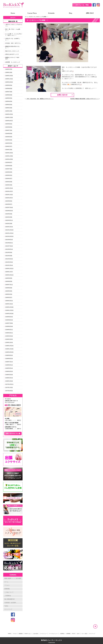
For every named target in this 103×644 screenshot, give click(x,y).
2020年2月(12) (9, 301)
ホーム (27, 17)
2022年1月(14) (9, 227)
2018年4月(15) (9, 371)
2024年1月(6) (9, 150)
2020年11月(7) (9, 272)
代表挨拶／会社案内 (10, 603)
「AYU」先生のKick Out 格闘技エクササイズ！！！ (40, 99)
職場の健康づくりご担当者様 (13, 578)
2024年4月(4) (9, 140)
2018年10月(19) (9, 352)
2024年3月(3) (9, 143)
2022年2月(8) (9, 224)
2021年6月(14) (9, 249)
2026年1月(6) (9, 72)
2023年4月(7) (9, 179)
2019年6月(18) (9, 326)
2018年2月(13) (9, 378)
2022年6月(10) (9, 211)
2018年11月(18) (9, 349)
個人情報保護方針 (10, 599)
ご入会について (9, 592)
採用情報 (68, 634)
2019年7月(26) (9, 323)
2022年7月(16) (9, 207)
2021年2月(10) (9, 262)
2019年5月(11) (9, 330)
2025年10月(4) (9, 82)
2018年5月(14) (9, 368)
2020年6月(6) (9, 288)
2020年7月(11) (9, 285)
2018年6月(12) (9, 365)
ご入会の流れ (35, 634)
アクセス (7, 585)
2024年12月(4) (9, 114)
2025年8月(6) (9, 88)
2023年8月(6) (9, 166)
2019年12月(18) (9, 307)
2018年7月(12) (9, 362)
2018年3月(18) (9, 375)
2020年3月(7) (9, 297)
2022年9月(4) (9, 201)
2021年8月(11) (9, 243)
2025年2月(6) (9, 108)
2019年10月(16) (9, 314)
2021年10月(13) (9, 236)
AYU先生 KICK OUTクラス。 (13, 43)
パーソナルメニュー (53, 634)
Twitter (6, 606)
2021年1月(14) (9, 265)
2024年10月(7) (9, 121)
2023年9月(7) (9, 162)
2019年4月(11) (9, 333)
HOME (9, 634)
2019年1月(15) (9, 342)
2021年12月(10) (9, 230)
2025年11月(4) (9, 79)
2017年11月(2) (9, 387)
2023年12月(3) (9, 153)
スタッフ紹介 (84, 634)
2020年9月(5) (9, 278)
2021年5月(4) (9, 252)
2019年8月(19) (9, 320)
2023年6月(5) (9, 172)
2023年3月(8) (9, 182)
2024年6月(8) (9, 133)
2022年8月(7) (9, 204)
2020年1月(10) (9, 304)
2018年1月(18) (9, 381)
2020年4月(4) (9, 294)
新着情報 (7, 589)
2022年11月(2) (9, 195)
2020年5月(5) (9, 291)
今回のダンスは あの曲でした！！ (13, 39)
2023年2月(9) (9, 185)
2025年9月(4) (9, 85)
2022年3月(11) (9, 220)
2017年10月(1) (9, 391)
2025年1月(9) (9, 111)
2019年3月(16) (9, 336)
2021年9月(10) (9, 240)
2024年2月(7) (9, 146)
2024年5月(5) (9, 137)
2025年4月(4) (9, 101)
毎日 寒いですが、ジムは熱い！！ (13, 30)
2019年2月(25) (9, 339)
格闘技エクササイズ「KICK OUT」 (13, 58)
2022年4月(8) (9, 217)
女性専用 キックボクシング (13, 62)
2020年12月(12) (9, 269)
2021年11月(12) (9, 233)
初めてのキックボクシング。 (13, 51)
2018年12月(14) (9, 346)
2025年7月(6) (9, 92)
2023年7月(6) (9, 169)
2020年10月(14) (9, 275)
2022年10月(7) (9, 198)
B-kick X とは (27, 634)
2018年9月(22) (9, 355)
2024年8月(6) (9, 127)
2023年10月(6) (9, 159)
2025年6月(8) (9, 95)
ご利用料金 (8, 596)
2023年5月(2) (9, 175)
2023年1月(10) (9, 188)
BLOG (31, 17)
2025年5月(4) (9, 98)
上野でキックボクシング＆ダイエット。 (14, 25)
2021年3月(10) (9, 259)
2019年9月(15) (9, 317)
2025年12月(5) (9, 76)
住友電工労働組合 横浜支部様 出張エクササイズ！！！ (85, 99)
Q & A (78, 634)
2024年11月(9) (9, 117)
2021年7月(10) (9, 246)
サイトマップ (8, 609)
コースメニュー (43, 634)
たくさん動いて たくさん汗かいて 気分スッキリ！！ (14, 35)
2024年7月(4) (9, 130)
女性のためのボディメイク (12, 54)
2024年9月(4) (9, 124)
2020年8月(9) (9, 281)
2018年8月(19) (9, 359)
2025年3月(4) (9, 105)
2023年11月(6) (9, 156)
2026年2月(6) (9, 69)
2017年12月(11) (9, 384)
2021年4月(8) (9, 256)
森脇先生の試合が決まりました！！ (13, 47)
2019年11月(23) (9, 310)
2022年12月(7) (9, 191)
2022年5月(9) (9, 214)
